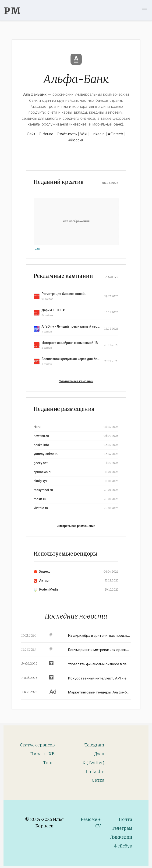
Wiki (84, 134)
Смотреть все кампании (76, 381)
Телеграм (122, 828)
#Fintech (116, 134)
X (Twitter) (93, 763)
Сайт (31, 134)
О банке (46, 134)
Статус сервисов (37, 745)
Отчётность (67, 134)
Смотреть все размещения (76, 526)
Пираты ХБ (42, 754)
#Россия (76, 140)
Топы (49, 763)
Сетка (98, 780)
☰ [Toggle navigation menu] (144, 10)
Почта (125, 819)
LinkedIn (98, 134)
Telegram (94, 745)
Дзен (99, 754)
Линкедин (121, 837)
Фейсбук (123, 846)
